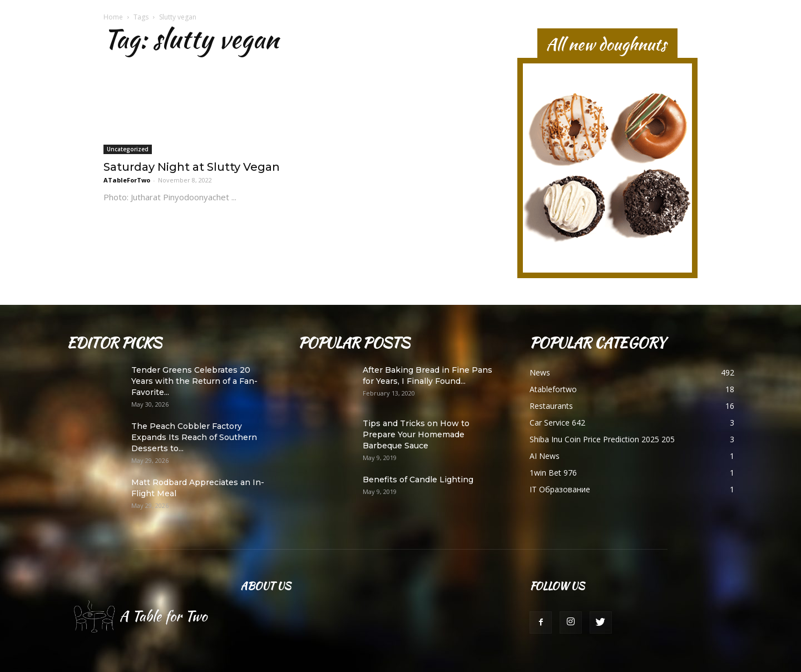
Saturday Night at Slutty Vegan (192, 167)
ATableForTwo (127, 180)
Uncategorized (128, 149)
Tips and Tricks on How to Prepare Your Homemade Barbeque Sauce (416, 434)
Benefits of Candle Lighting (418, 480)
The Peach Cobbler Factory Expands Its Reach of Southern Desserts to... (194, 437)
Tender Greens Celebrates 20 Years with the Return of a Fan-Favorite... (194, 381)
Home (113, 17)
